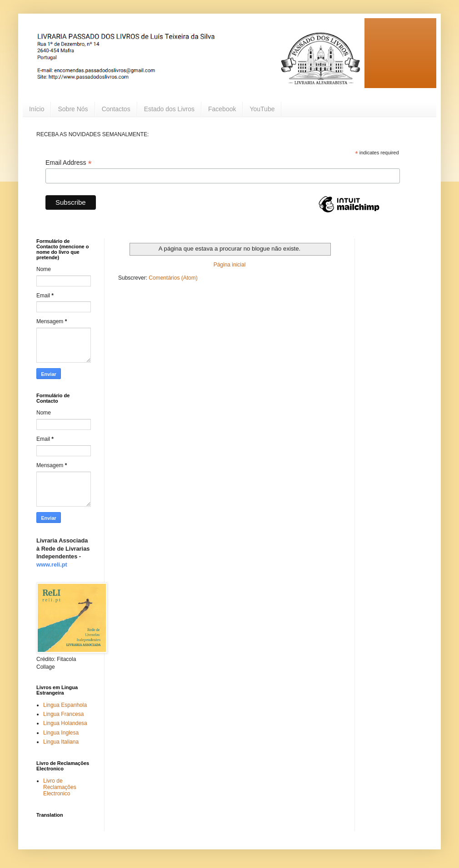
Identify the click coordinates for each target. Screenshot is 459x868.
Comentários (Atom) (173, 278)
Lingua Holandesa (65, 723)
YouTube (262, 109)
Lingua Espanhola (65, 705)
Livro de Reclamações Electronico (60, 787)
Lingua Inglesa (61, 733)
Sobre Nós (73, 109)
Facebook (222, 109)
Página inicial (230, 265)
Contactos (116, 109)
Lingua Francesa (63, 714)
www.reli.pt (52, 565)
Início (37, 109)
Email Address (69, 163)
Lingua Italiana (61, 742)
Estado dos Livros (169, 109)
